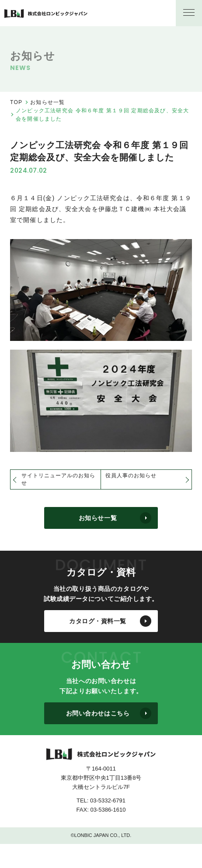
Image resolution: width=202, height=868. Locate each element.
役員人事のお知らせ (131, 476)
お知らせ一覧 (47, 102)
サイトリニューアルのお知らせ (58, 479)
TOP (16, 102)
